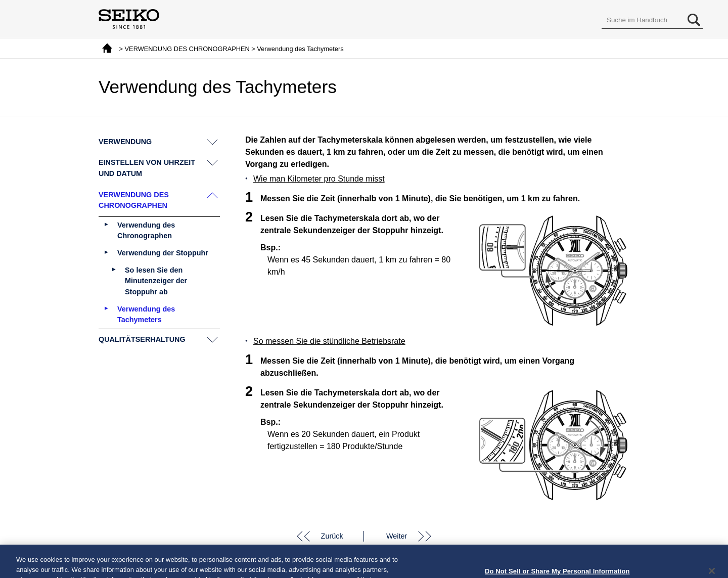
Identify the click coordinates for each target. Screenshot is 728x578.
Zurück (332, 536)
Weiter (397, 536)
